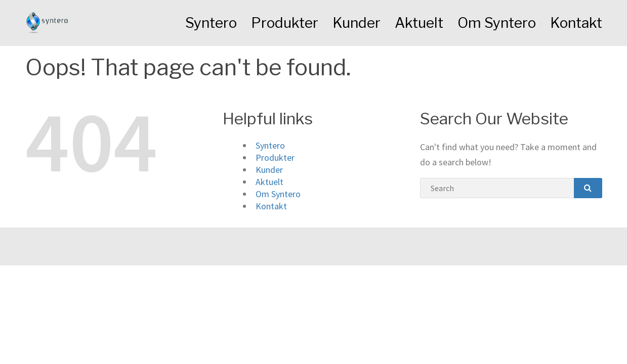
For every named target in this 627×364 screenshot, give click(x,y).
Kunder (357, 23)
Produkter (285, 23)
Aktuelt (419, 23)
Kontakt (576, 23)
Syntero (211, 23)
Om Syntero (497, 23)
